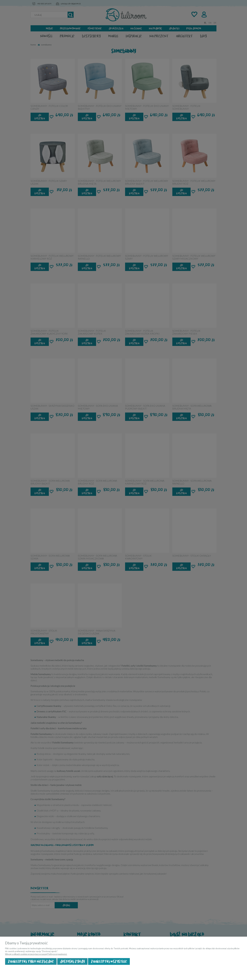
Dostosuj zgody (72, 961)
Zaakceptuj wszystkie (109, 961)
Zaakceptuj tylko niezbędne (31, 961)
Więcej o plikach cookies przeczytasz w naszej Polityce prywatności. (36, 954)
